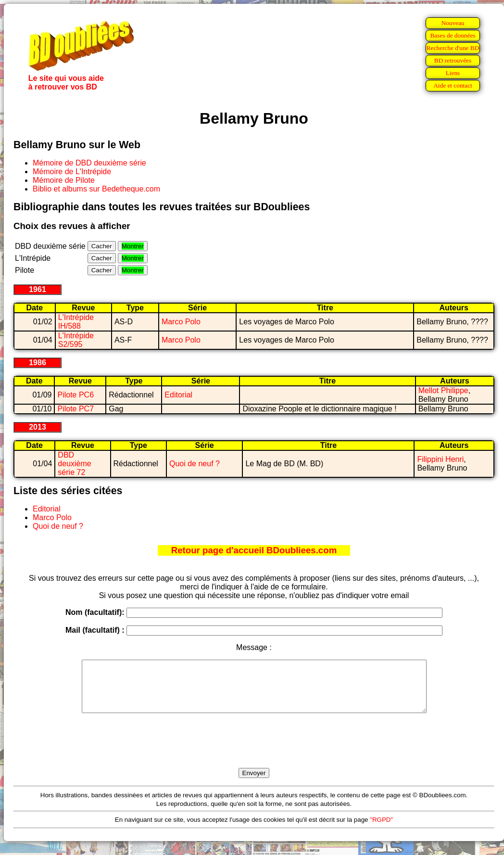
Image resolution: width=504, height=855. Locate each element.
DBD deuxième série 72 (74, 464)
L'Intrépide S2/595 (76, 340)
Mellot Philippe (443, 390)
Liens (453, 73)
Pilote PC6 (76, 395)
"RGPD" (381, 830)
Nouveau (453, 23)
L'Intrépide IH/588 (76, 322)
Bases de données (453, 35)
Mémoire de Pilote (64, 180)
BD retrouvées (453, 60)
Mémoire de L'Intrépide (72, 172)
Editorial (178, 395)
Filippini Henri (440, 459)
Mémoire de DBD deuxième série (89, 163)
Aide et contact (453, 85)
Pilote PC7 (76, 409)
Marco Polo (181, 322)
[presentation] (254, 752)
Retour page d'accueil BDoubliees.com (254, 550)
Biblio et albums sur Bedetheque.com (96, 189)
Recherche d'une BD (453, 48)
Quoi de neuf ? (195, 464)
